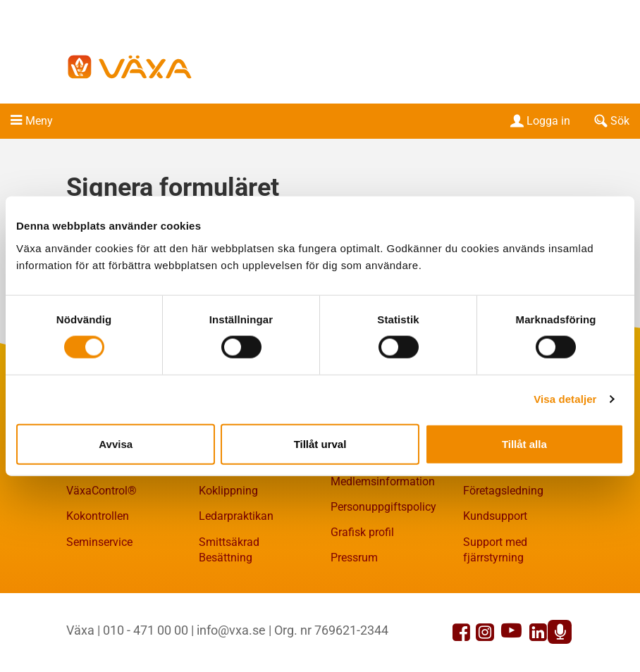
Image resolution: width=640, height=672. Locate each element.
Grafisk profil (362, 532)
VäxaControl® (101, 491)
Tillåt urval (320, 443)
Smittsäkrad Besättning (229, 550)
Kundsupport (495, 516)
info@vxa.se (231, 630)
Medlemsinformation (383, 481)
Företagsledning (503, 491)
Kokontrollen (98, 516)
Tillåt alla (524, 443)
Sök (610, 121)
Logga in (539, 121)
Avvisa (116, 443)
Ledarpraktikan (236, 516)
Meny (39, 121)
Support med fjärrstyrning (495, 550)
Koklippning (228, 491)
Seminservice (99, 542)
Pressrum (354, 558)
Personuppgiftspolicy (383, 507)
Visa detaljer (565, 399)
